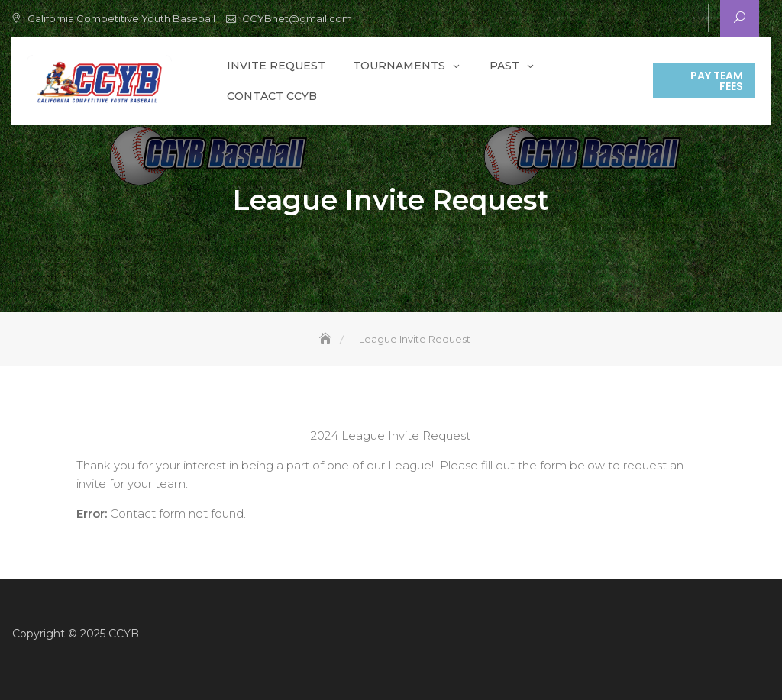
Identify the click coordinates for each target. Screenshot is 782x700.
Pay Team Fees (717, 81)
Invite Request (276, 66)
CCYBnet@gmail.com (297, 18)
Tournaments (399, 66)
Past (504, 66)
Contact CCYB (272, 96)
